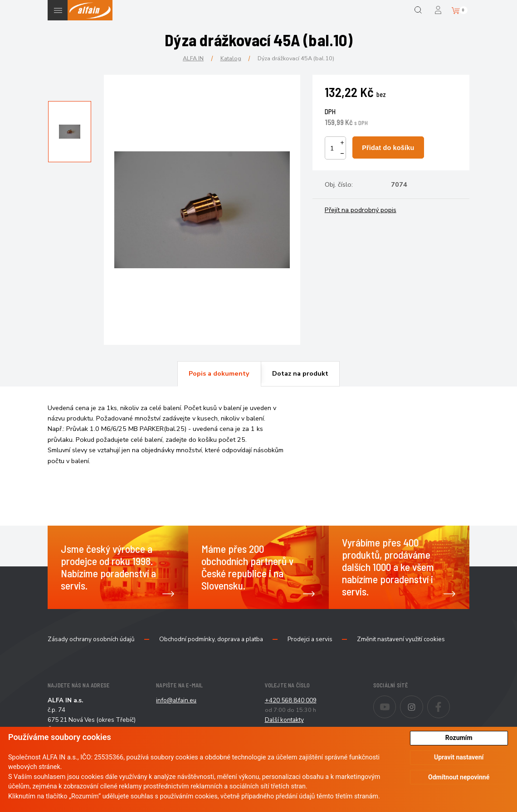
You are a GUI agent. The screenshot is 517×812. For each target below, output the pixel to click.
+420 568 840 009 (291, 700)
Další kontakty (284, 720)
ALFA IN (193, 58)
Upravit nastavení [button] (459, 757)
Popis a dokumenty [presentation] (219, 373)
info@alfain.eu (176, 700)
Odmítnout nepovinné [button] (459, 777)
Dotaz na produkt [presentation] (300, 373)
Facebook (450, 701)
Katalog (231, 58)
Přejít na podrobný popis (361, 210)
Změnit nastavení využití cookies (401, 639)
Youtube (396, 701)
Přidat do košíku (388, 148)
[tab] (219, 374)
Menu (58, 10)
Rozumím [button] (459, 738)
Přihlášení (439, 10)
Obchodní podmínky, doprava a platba (211, 639)
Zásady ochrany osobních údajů (91, 639)
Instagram (423, 701)
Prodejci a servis (310, 639)
